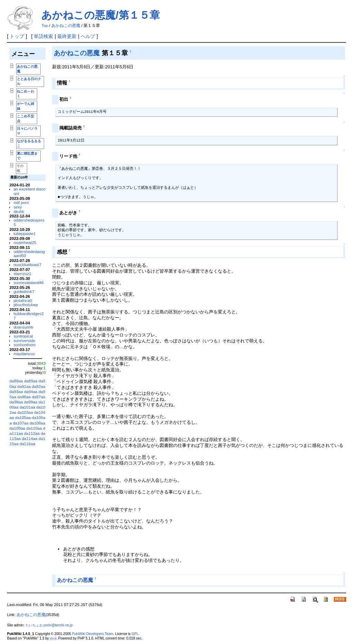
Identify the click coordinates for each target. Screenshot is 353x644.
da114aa (29, 438)
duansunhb (23, 327)
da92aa (38, 386)
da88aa (16, 381)
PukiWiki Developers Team (93, 634)
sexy (18, 207)
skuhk (19, 211)
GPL (135, 634)
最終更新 (67, 36)
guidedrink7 (24, 291)
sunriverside (24, 340)
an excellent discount (29, 191)
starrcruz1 (22, 274)
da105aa (23, 417)
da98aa (16, 402)
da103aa (25, 412)
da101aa (27, 407)
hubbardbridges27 (29, 316)
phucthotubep (26, 305)
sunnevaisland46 (29, 282)
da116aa (27, 444)
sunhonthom (24, 345)
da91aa (24, 386)
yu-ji (53, 638)
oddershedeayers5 (29, 222)
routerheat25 (25, 242)
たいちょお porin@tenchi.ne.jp (49, 625)
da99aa (31, 402)
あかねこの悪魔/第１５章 (100, 15)
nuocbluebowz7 (27, 265)
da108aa (37, 423)
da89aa (31, 381)
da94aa (31, 392)
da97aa (38, 397)
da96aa (24, 397)
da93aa (16, 392)
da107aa (21, 423)
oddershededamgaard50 (29, 254)
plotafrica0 (23, 300)
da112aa (32, 433)
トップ (17, 36)
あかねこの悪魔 (66, 26)
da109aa (17, 428)
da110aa (34, 428)
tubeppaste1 (24, 233)
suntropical (23, 336)
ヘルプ (88, 36)
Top (45, 26)
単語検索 (43, 36)
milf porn (21, 202)
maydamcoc (24, 354)
